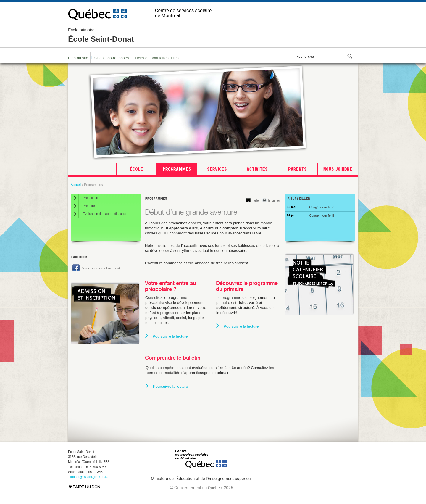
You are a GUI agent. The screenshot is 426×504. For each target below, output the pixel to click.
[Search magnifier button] (350, 56)
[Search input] (321, 56)
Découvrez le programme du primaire (247, 286)
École (137, 169)
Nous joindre (338, 169)
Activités (257, 169)
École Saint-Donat (101, 36)
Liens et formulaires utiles (157, 58)
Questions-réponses (112, 58)
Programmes (177, 169)
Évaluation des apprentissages (105, 214)
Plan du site (78, 58)
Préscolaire (91, 198)
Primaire (89, 206)
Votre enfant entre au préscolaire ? (170, 286)
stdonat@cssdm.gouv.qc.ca (88, 477)
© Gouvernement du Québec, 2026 (201, 488)
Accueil (76, 185)
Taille (255, 201)
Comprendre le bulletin (173, 358)
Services (217, 169)
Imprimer (274, 201)
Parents (297, 169)
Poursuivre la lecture (170, 336)
